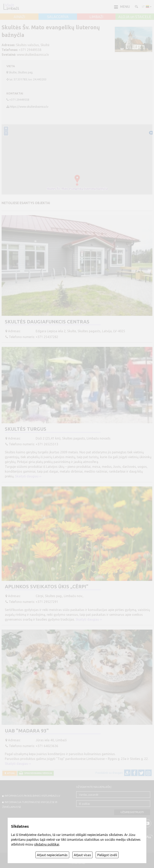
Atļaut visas (82, 855)
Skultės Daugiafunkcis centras (47, 322)
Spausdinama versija (37, 773)
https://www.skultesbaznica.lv (29, 107)
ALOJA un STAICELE (135, 17)
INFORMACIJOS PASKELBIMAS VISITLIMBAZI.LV (32, 796)
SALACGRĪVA (58, 17)
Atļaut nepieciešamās (52, 855)
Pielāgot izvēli (107, 855)
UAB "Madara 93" (27, 731)
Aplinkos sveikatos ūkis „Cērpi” (47, 587)
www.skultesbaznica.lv (33, 55)
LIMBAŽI (96, 17)
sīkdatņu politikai (47, 844)
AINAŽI (19, 17)
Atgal (10, 773)
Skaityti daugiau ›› (28, 476)
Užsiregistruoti (132, 812)
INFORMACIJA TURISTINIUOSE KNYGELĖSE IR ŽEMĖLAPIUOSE (30, 804)
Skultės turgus (26, 429)
